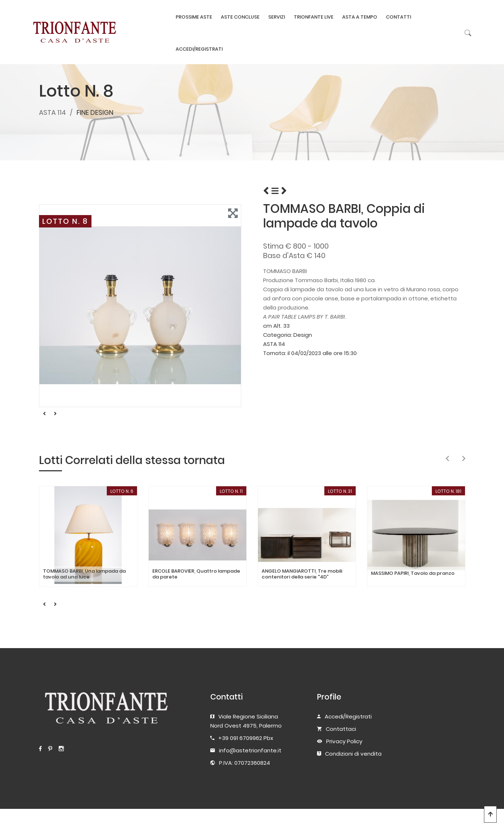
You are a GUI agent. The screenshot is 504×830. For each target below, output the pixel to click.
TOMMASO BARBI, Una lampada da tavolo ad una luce (84, 574)
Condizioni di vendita (353, 754)
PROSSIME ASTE (194, 17)
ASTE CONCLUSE (240, 17)
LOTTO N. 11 (231, 491)
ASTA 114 (52, 112)
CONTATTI (398, 17)
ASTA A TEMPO (360, 17)
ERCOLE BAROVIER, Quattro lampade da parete (196, 574)
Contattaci (341, 729)
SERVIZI (277, 17)
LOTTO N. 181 (448, 491)
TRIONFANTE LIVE (314, 17)
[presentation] (447, 459)
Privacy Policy (344, 741)
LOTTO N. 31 (340, 491)
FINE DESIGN (95, 112)
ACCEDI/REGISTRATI (199, 49)
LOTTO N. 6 (122, 491)
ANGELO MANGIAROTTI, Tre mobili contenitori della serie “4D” (302, 574)
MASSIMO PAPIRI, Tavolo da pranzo (413, 573)
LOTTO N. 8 (65, 221)
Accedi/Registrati (348, 716)
